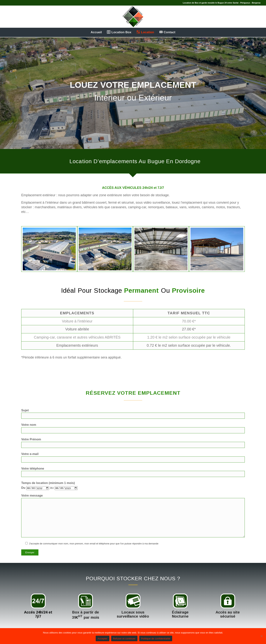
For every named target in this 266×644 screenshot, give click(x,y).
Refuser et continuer (124, 639)
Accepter (102, 639)
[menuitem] (96, 32)
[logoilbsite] (133, 17)
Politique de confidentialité (156, 639)
